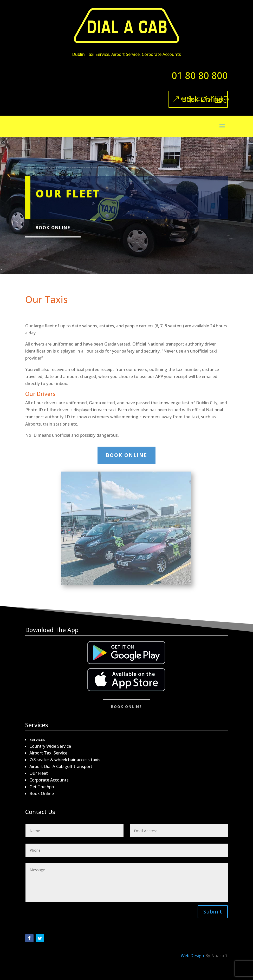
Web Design (192, 956)
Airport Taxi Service (48, 753)
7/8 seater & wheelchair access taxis (65, 760)
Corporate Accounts (49, 780)
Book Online (202, 99)
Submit (213, 912)
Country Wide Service (50, 746)
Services (37, 739)
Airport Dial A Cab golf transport (61, 766)
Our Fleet (39, 773)
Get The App (42, 787)
